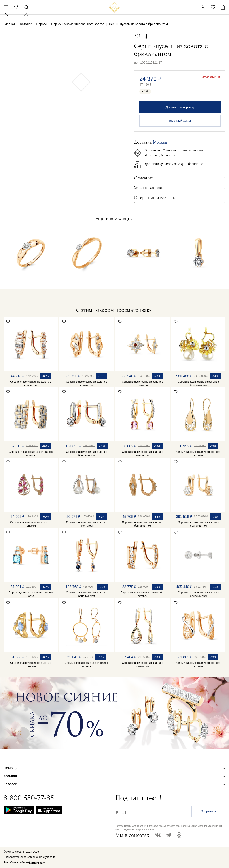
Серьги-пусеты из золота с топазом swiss (31, 594)
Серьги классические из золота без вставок (31, 454)
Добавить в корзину (180, 107)
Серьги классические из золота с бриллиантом (198, 384)
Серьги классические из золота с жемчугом (87, 524)
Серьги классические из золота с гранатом (142, 384)
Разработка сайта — (16, 862)
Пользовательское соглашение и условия (29, 857)
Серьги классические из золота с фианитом (31, 384)
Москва (16, 7)
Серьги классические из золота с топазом (31, 524)
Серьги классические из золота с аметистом (142, 454)
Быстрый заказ (180, 121)
